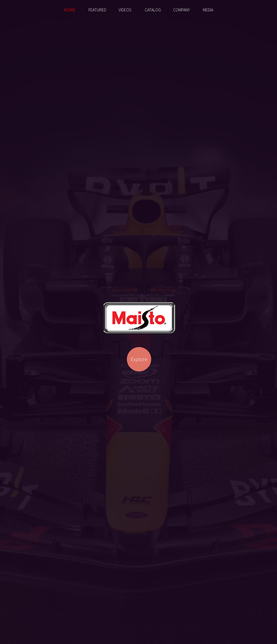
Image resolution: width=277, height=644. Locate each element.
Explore (139, 359)
